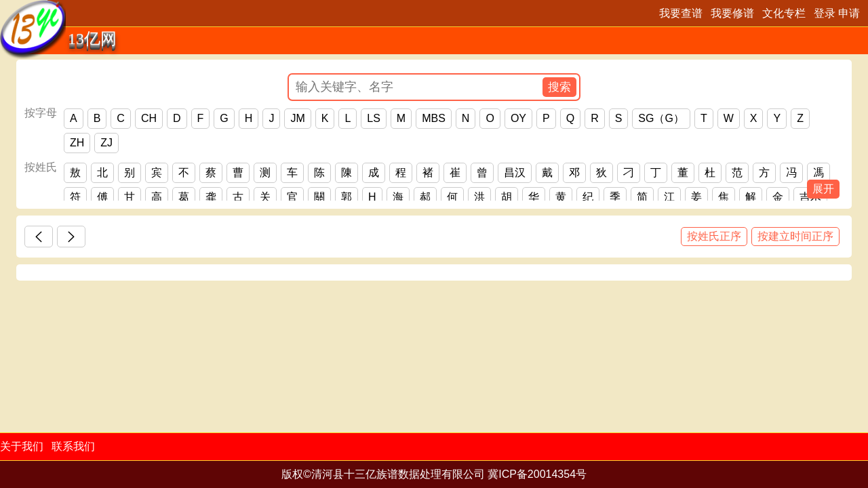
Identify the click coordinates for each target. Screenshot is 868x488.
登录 (825, 13)
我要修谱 (732, 13)
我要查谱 (681, 13)
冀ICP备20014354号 (537, 474)
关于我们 (22, 446)
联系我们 (73, 446)
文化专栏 (784, 13)
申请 (849, 13)
